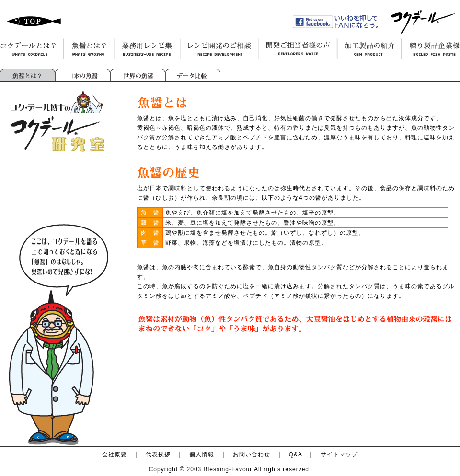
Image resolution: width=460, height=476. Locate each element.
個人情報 (202, 454)
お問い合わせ (252, 454)
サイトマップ (339, 454)
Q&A (296, 454)
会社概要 (115, 454)
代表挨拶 (158, 454)
